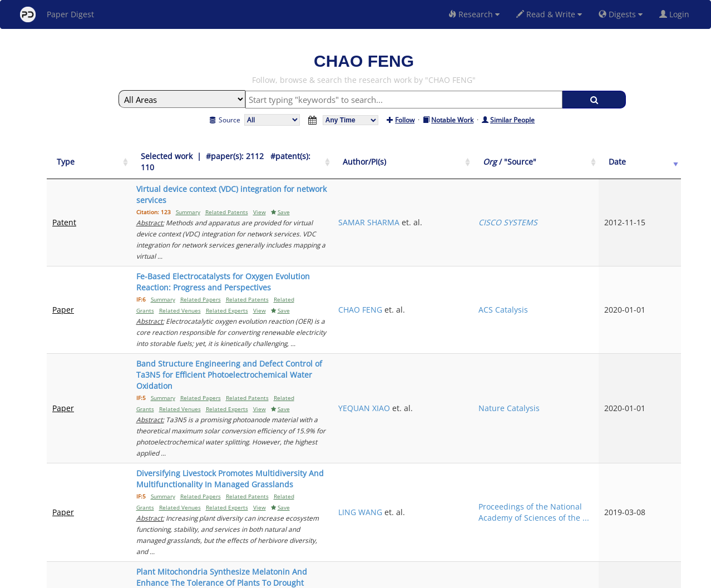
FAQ (309, 578)
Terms (360, 578)
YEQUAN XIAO (485, 308)
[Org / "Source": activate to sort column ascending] (599, 157)
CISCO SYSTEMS (589, 194)
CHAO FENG (482, 248)
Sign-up (333, 578)
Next (664, 483)
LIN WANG (479, 438)
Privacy (387, 578)
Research (474, 14)
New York (446, 578)
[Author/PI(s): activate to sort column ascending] (504, 157)
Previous (555, 483)
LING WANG (482, 373)
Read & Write (549, 14)
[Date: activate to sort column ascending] (662, 157)
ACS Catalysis (584, 248)
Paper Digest (57, 14)
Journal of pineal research (591, 438)
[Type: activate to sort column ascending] (76, 157)
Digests (621, 14)
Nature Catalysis (590, 308)
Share (413, 578)
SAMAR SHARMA (490, 194)
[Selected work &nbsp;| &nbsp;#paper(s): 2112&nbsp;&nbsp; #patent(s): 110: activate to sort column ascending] (280, 157)
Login (677, 14)
